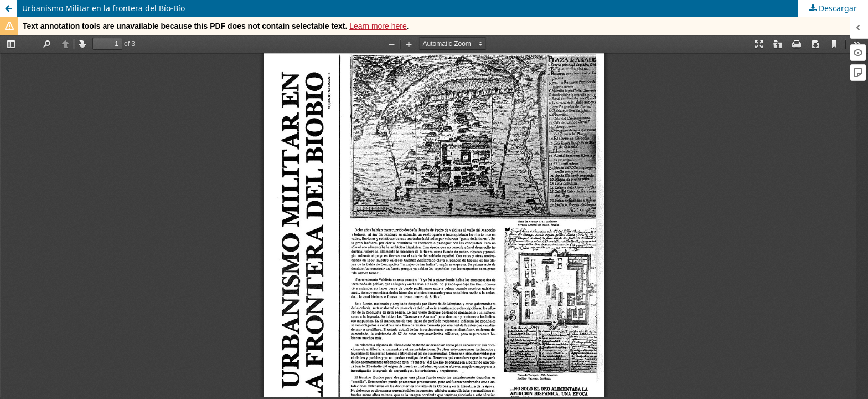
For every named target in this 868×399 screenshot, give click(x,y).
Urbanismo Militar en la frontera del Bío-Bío (104, 8)
